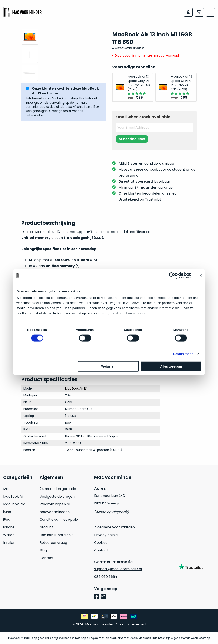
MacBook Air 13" (76, 388)
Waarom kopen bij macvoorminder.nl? (56, 508)
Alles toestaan (171, 366)
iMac (7, 512)
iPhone (9, 527)
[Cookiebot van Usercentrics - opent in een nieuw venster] (172, 275)
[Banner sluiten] (200, 275)
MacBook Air (14, 496)
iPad (7, 520)
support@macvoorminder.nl (118, 569)
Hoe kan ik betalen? (56, 535)
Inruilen (9, 543)
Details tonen (183, 354)
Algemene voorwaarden (114, 527)
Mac (7, 489)
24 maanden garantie (58, 489)
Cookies (101, 543)
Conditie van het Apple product (59, 523)
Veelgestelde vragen (57, 496)
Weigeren (108, 366)
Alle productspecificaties (128, 48)
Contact (47, 558)
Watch (9, 535)
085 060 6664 (106, 577)
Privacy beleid (106, 535)
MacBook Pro (14, 504)
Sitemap (205, 638)
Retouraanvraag (53, 543)
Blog (43, 550)
